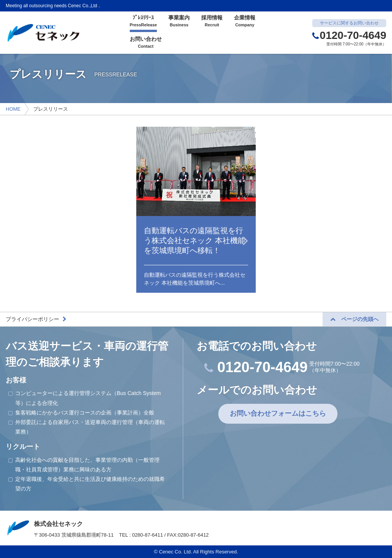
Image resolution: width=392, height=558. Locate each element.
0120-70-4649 (349, 35)
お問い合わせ (146, 43)
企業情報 (245, 21)
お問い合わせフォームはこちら (278, 413)
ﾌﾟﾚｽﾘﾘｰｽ (144, 21)
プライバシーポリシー (36, 319)
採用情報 (212, 21)
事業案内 (179, 21)
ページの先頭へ (354, 319)
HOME (13, 109)
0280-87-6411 (148, 535)
